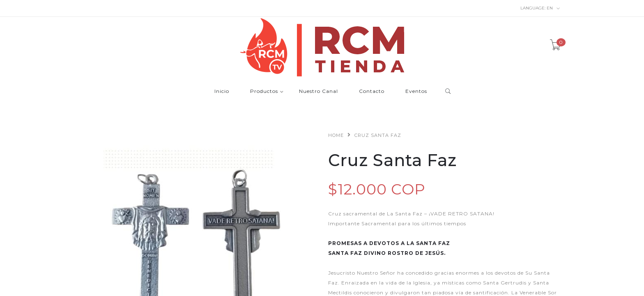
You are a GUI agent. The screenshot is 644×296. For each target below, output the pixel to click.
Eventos (416, 91)
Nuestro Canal (319, 91)
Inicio (222, 91)
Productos (264, 91)
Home (336, 135)
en (540, 8)
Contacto (372, 91)
